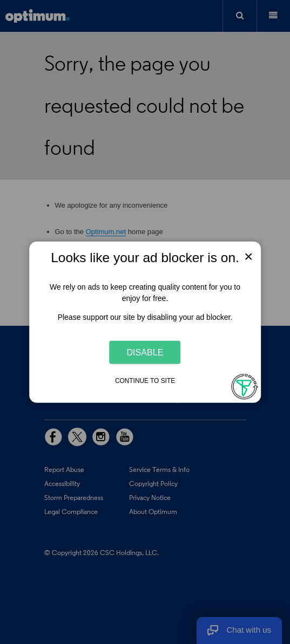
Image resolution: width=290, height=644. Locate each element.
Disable (145, 352)
